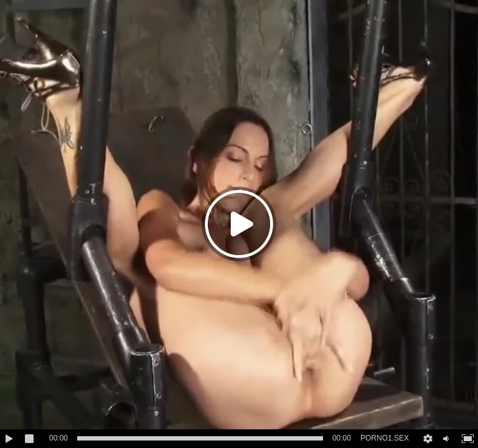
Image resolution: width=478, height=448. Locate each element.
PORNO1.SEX (385, 438)
